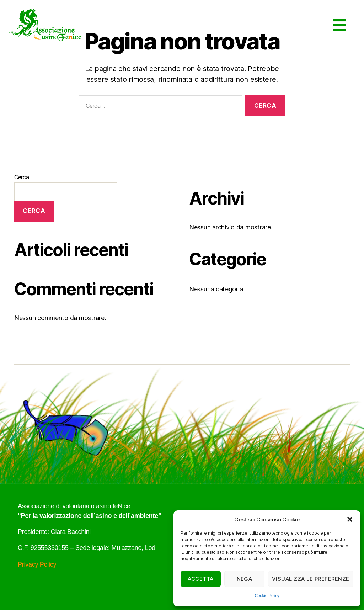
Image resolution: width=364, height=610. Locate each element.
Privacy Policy (37, 564)
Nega (245, 579)
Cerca (22, 177)
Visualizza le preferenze (311, 579)
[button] (350, 519)
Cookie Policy (267, 596)
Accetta (201, 579)
